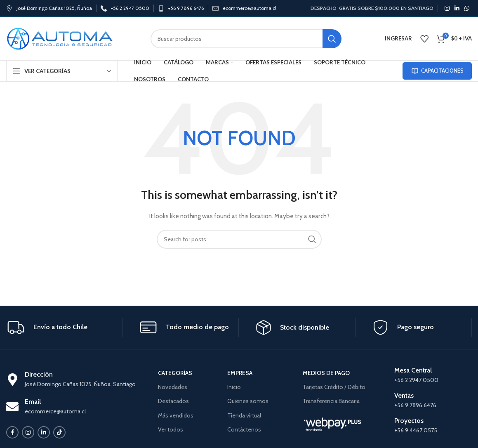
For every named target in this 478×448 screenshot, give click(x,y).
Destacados (173, 401)
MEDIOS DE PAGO (326, 373)
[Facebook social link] (12, 432)
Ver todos (171, 429)
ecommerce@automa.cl (250, 8)
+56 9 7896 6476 (186, 8)
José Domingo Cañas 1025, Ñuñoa (54, 8)
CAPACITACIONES (437, 71)
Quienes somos (248, 401)
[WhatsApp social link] (467, 8)
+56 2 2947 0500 (130, 8)
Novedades (173, 387)
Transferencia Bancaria (331, 401)
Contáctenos (244, 429)
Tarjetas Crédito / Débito (334, 387)
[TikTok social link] (59, 432)
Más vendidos (176, 415)
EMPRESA (240, 373)
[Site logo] (60, 38)
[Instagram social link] (447, 8)
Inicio (234, 387)
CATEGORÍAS (175, 373)
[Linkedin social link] (457, 8)
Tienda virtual (244, 415)
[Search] (246, 39)
